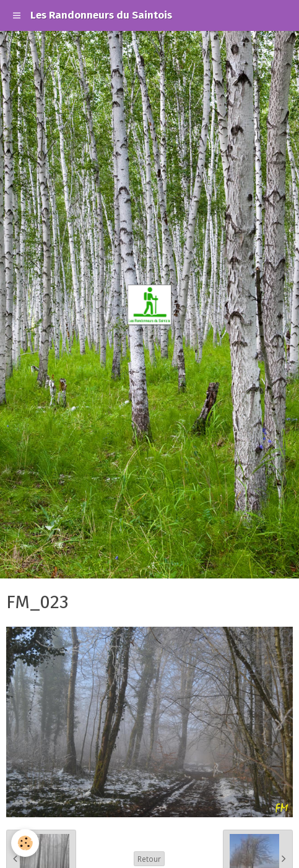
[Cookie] (25, 843)
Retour (149, 859)
